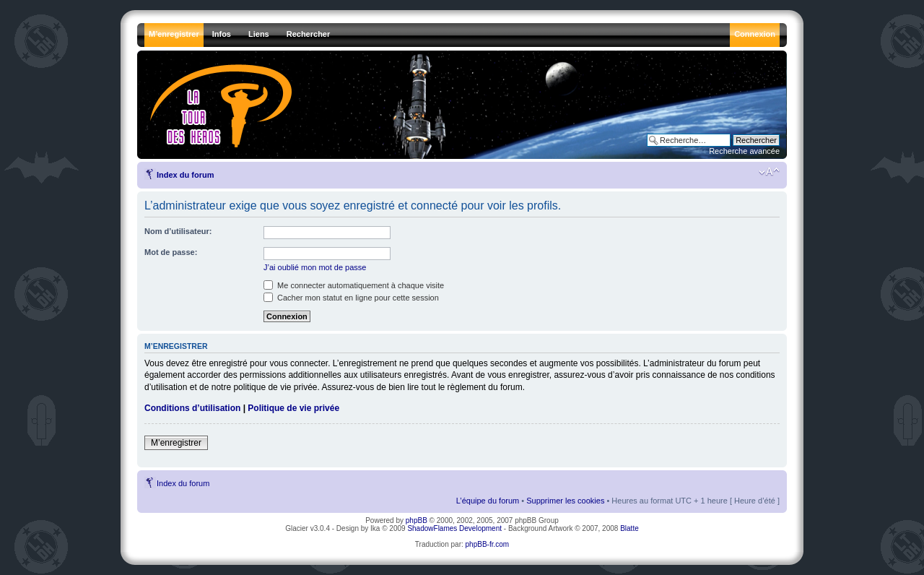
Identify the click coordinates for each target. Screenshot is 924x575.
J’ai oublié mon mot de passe (315, 267)
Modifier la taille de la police (769, 172)
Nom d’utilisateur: (178, 231)
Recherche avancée (744, 151)
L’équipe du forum (488, 501)
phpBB (417, 520)
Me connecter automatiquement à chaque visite (354, 285)
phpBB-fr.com (488, 544)
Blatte (629, 528)
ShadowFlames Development (454, 528)
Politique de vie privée (293, 408)
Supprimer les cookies (565, 501)
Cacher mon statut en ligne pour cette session (351, 298)
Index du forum (185, 175)
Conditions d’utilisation (192, 408)
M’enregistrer (176, 443)
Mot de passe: (171, 252)
